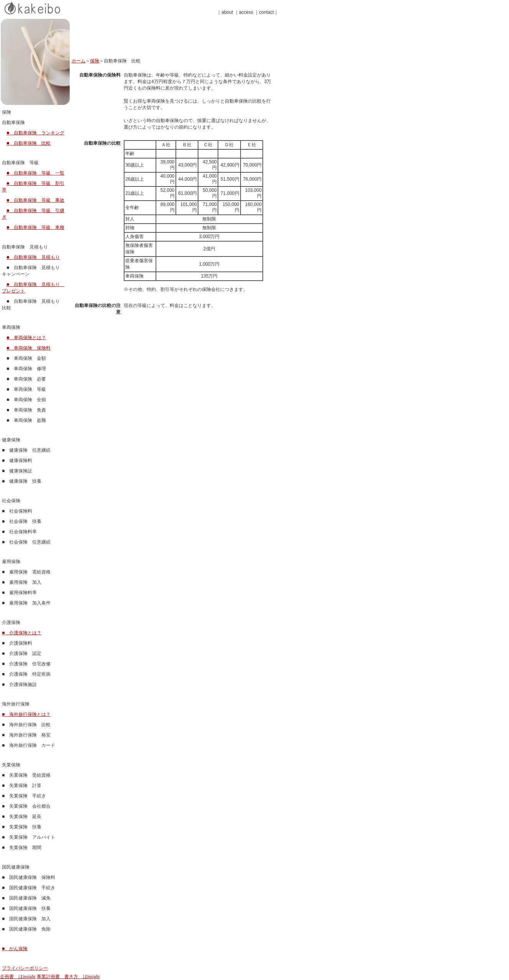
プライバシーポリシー (25, 968)
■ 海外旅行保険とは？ (26, 714)
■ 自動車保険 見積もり (33, 257)
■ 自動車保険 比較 (29, 143)
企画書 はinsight (18, 977)
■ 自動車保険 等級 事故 (35, 200)
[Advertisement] (161, 41)
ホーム (79, 61)
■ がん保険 (15, 949)
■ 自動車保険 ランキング (35, 133)
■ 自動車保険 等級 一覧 (35, 173)
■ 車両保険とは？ (26, 338)
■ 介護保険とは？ (22, 633)
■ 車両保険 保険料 (29, 348)
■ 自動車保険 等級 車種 (35, 227)
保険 (95, 61)
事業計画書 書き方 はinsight (68, 977)
